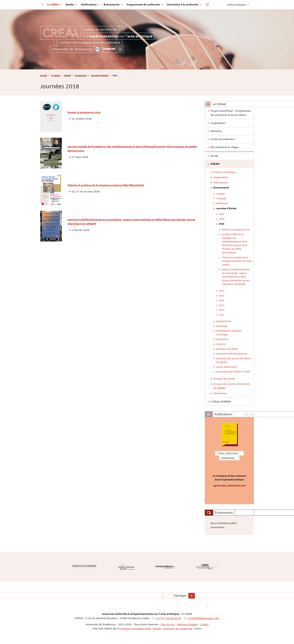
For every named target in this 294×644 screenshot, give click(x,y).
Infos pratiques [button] (238, 5)
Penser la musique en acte (84, 112)
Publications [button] (90, 5)
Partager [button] (180, 596)
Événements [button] (113, 5)
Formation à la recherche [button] (184, 5)
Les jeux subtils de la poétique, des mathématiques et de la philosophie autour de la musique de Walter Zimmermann (132, 149)
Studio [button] (71, 5)
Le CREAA (55, 75)
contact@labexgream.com (203, 618)
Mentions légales (187, 624)
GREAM (67, 75)
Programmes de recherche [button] (145, 5)
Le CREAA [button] (54, 5)
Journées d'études (100, 75)
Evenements (81, 75)
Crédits (204, 624)
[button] (207, 5)
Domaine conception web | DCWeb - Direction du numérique (156, 628)
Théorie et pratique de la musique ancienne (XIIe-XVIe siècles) (106, 185)
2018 (222, 224)
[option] (229, 461)
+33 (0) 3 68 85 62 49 (168, 618)
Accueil (43, 75)
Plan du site (168, 624)
